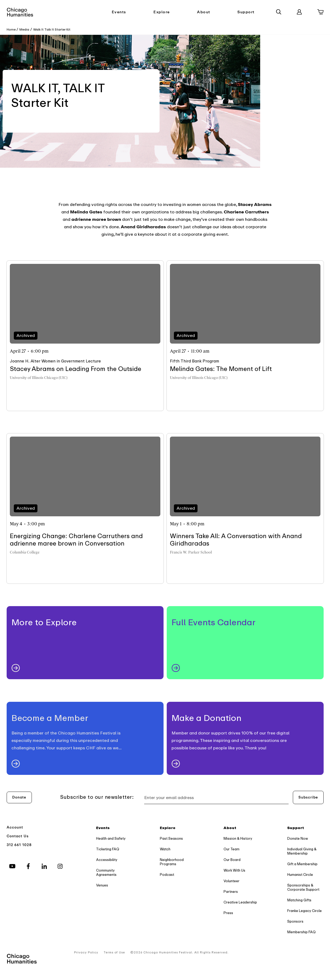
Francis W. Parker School (191, 552)
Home (11, 29)
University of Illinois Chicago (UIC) (39, 378)
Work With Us (234, 870)
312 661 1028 (19, 845)
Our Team (232, 849)
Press (228, 913)
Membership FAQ (301, 932)
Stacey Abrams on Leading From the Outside (76, 369)
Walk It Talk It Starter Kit (52, 29)
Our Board (232, 860)
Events (119, 12)
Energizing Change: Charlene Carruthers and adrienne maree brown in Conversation (76, 540)
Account (15, 827)
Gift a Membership (302, 864)
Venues (102, 885)
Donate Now (298, 839)
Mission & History (238, 839)
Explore (162, 12)
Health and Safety (111, 839)
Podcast (167, 875)
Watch (165, 849)
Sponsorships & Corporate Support (303, 887)
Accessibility (107, 860)
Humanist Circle (300, 875)
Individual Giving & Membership (302, 851)
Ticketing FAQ (108, 849)
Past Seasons (171, 839)
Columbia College (25, 552)
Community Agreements (106, 873)
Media (24, 29)
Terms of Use (114, 952)
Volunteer (232, 881)
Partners (231, 892)
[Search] (279, 12)
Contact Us (18, 836)
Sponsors (295, 921)
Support (246, 12)
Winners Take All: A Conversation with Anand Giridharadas (236, 540)
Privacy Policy (86, 952)
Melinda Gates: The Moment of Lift (221, 369)
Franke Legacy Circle (305, 911)
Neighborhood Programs (172, 862)
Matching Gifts (299, 900)
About (204, 12)
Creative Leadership (240, 902)
